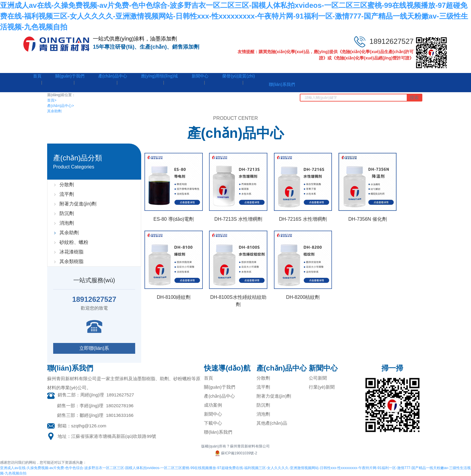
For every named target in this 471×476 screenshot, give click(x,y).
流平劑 (67, 194)
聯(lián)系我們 (218, 432)
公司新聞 (318, 378)
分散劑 (67, 185)
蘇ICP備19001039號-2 (235, 453)
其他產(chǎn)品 (272, 423)
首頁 (52, 100)
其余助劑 (54, 111)
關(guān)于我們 (219, 387)
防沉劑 (67, 213)
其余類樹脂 (71, 261)
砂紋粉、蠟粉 (74, 242)
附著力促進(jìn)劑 (78, 204)
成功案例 (213, 405)
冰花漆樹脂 (71, 252)
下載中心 (213, 423)
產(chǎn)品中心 (61, 106)
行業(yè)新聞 (322, 387)
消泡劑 (67, 223)
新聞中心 (213, 414)
